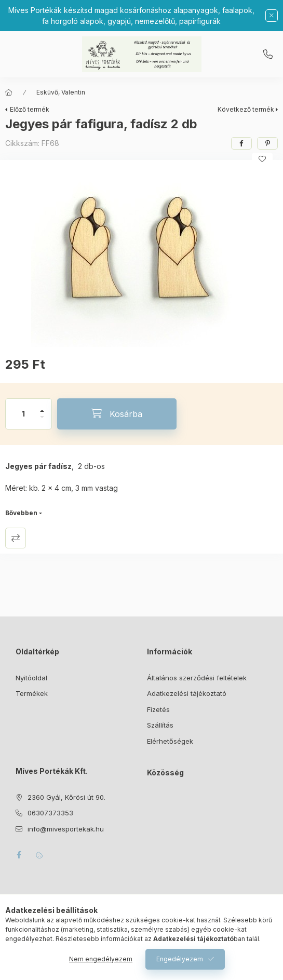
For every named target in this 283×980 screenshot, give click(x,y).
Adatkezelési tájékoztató (187, 693)
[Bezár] (272, 16)
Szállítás (160, 725)
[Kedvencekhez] (262, 159)
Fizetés (158, 709)
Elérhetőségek (170, 741)
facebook (19, 855)
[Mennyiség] (23, 414)
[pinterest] (267, 143)
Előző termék (30, 109)
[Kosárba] (117, 414)
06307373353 (268, 55)
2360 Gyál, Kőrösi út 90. (66, 797)
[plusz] (42, 406)
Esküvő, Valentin (61, 92)
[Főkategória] (9, 92)
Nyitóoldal (31, 678)
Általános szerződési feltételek (197, 678)
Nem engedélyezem (101, 959)
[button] (142, 256)
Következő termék (246, 109)
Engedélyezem (180, 959)
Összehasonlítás (16, 538)
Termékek (32, 693)
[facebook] (241, 143)
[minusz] (42, 421)
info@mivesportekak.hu (66, 829)
